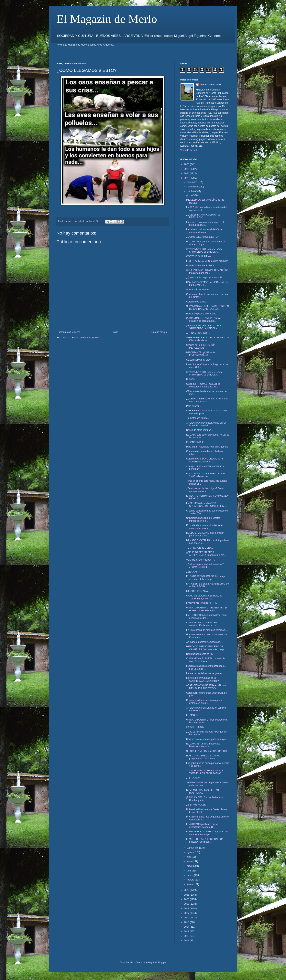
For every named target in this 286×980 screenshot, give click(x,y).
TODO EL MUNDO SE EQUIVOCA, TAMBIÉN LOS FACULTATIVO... (205, 772)
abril (189, 871)
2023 (187, 178)
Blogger (162, 963)
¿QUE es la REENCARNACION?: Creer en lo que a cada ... (207, 400)
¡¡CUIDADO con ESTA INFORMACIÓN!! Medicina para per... (207, 271)
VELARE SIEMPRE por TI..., (201, 560)
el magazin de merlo (211, 85)
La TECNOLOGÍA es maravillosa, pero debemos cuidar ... (206, 616)
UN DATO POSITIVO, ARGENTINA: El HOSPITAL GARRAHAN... (206, 609)
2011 (187, 941)
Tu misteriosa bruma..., (198, 418)
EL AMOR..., (193, 715)
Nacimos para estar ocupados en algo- (206, 739)
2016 (187, 918)
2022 (187, 890)
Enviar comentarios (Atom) (85, 338)
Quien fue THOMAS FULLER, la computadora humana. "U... (203, 385)
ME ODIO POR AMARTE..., (201, 591)
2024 (187, 174)
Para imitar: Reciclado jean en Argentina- (208, 447)
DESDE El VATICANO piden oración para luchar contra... (205, 534)
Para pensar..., (194, 406)
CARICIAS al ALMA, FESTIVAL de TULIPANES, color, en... (204, 597)
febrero (191, 880)
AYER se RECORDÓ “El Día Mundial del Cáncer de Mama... (208, 339)
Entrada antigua (159, 332)
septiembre (193, 848)
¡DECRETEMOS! (195, 727)
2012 (187, 936)
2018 (187, 909)
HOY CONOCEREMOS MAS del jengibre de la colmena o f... (203, 757)
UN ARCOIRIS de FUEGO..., (201, 266)
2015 (187, 922)
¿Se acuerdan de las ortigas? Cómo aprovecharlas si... (205, 490)
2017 (187, 913)
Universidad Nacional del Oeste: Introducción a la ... (203, 519)
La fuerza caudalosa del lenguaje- (204, 673)
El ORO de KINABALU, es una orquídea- (208, 261)
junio (190, 861)
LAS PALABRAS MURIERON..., (203, 603)
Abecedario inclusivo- (197, 290)
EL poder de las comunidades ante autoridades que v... (204, 527)
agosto (191, 852)
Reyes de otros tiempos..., (200, 430)
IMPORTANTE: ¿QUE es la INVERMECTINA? (201, 354)
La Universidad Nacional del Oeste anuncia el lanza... (204, 231)
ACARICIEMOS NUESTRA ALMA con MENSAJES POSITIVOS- (206, 687)
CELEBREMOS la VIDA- (199, 360)
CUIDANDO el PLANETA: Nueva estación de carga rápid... (203, 320)
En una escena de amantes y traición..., (207, 630)
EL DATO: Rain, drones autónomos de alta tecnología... (206, 243)
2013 (187, 932)
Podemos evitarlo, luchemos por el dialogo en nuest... (204, 702)
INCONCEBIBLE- (195, 442)
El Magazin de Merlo (107, 19)
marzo (190, 875)
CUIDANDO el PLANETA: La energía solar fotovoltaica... (206, 660)
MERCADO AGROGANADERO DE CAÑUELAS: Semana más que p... (206, 648)
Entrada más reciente (69, 332)
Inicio (115, 332)
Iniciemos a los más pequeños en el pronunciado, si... (205, 224)
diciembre (192, 182)
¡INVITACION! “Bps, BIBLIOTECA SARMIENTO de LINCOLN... (204, 327)
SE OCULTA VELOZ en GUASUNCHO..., (208, 751)
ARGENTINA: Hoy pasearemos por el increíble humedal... (206, 424)
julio (189, 857)
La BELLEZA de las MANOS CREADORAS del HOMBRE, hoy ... (206, 505)
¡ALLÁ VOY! (193, 195)
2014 (187, 927)
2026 (187, 164)
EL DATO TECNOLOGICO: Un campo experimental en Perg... (206, 578)
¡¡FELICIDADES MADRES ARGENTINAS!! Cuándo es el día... (206, 554)
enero (190, 884)
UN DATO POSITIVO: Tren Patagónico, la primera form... (207, 721)
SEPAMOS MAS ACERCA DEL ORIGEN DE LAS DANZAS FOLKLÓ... (208, 308)
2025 (187, 169)
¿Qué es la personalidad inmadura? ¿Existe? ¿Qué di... (205, 566)
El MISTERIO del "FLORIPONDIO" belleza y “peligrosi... (204, 840)
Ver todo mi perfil (189, 150)
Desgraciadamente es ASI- (200, 654)
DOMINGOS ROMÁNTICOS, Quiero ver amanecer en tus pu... (207, 833)
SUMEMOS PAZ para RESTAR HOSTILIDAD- (203, 791)
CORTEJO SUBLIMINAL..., (200, 256)
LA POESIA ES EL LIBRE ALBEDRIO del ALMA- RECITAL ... (208, 585)
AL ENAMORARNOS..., (199, 333)
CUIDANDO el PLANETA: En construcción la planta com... (203, 624)
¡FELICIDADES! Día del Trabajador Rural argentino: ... (205, 799)
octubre (191, 191)
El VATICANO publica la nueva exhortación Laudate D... (202, 826)
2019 (187, 904)
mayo (190, 866)
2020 (187, 899)
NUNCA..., (192, 379)
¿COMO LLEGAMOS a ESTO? (203, 237)
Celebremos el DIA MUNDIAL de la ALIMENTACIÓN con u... (204, 460)
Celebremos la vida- (197, 302)
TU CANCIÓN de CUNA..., (200, 548)
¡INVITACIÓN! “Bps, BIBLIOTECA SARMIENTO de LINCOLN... (204, 250)
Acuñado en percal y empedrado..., (205, 642)
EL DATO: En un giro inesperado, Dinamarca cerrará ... (204, 745)
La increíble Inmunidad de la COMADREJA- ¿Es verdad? (203, 679)
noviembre (193, 187)
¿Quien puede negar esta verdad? (204, 278)
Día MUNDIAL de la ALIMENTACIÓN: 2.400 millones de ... (206, 475)
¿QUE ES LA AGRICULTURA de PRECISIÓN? (203, 216)
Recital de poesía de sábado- (202, 314)
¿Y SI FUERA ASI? (196, 805)
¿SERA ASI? (193, 572)
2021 (187, 895)
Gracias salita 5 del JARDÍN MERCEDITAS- (201, 346)
